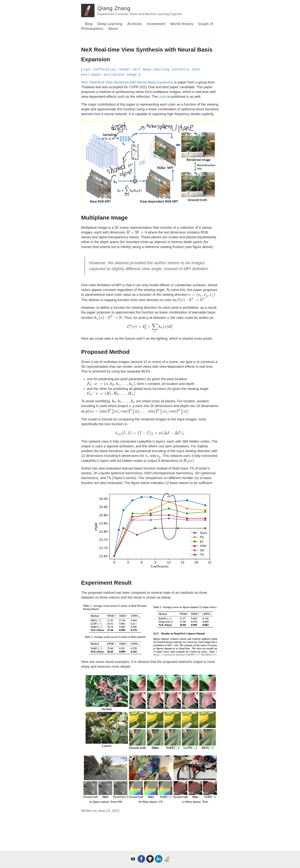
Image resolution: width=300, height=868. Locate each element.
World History (182, 24)
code (163, 97)
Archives (135, 24)
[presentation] (137, 232)
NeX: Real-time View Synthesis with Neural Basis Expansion (127, 82)
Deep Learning (110, 24)
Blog (89, 24)
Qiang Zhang (114, 8)
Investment (156, 24)
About (113, 29)
